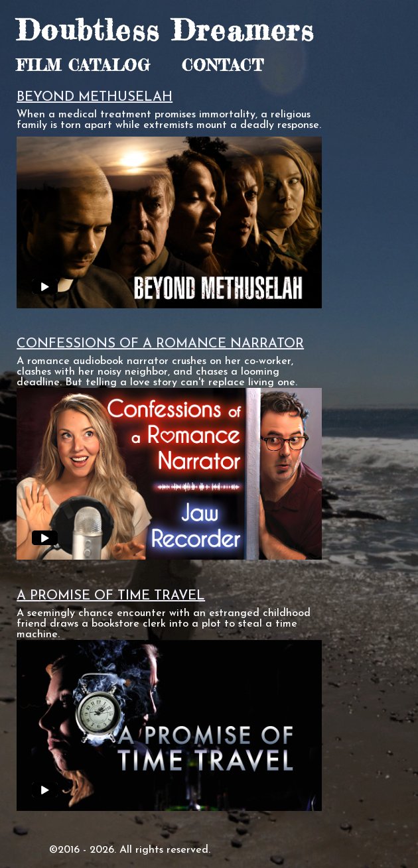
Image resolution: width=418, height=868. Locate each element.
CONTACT (223, 65)
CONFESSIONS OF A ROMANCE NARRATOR (160, 344)
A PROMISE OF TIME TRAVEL (111, 596)
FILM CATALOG (83, 65)
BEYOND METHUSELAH (95, 97)
